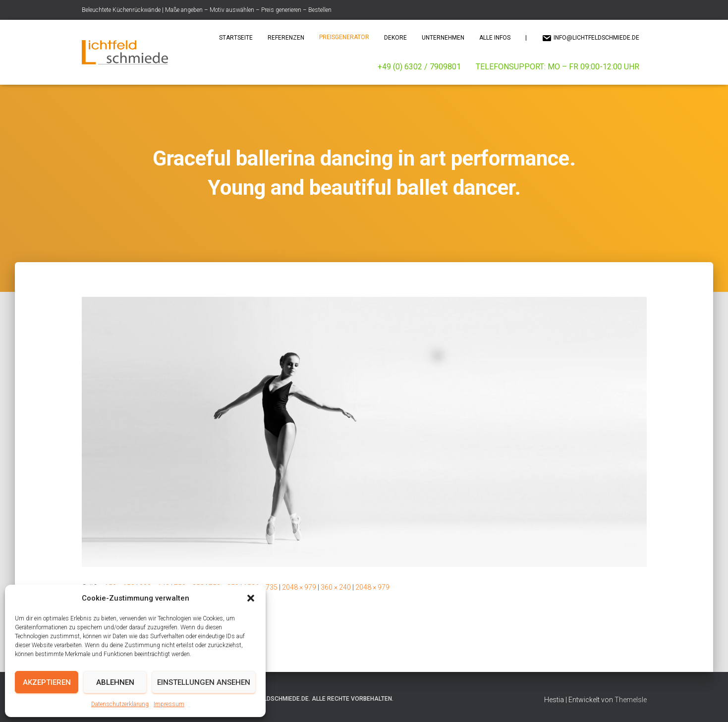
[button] (251, 598)
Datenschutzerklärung (120, 704)
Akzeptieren (47, 682)
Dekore (395, 38)
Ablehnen (115, 682)
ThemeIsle (631, 700)
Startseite (236, 38)
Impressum (169, 704)
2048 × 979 (299, 587)
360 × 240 (336, 587)
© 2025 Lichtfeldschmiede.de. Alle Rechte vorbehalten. (307, 699)
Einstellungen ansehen (204, 682)
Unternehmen (443, 38)
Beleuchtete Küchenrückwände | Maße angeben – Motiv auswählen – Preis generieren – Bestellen (207, 10)
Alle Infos (495, 38)
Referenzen (286, 38)
